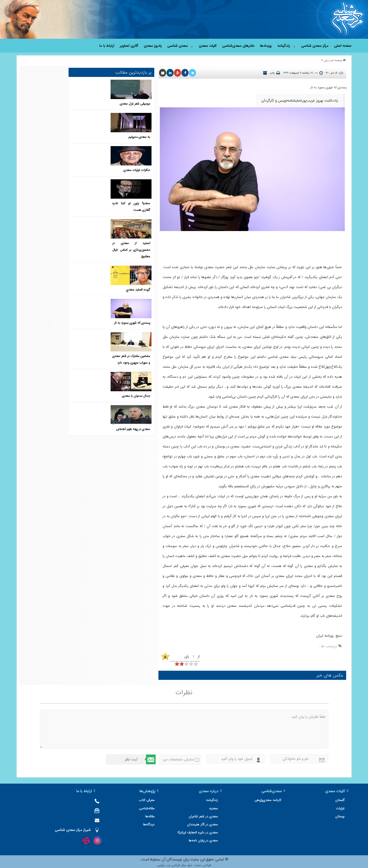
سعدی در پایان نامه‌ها (215, 839)
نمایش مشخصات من (178, 757)
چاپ (272, 73)
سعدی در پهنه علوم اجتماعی (98, 322)
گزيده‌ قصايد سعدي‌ (103, 216)
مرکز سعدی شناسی (315, 46)
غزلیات (340, 806)
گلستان (340, 798)
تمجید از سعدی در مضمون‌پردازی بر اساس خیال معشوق (98, 196)
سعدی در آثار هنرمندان (214, 822)
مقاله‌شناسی (164, 806)
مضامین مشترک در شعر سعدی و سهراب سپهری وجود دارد (98, 275)
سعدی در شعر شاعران (215, 814)
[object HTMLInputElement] (180, 662)
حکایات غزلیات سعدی (101, 136)
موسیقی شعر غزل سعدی (100, 83)
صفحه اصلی (343, 46)
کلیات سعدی (208, 46)
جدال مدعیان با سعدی (101, 295)
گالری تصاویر (129, 46)
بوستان (340, 814)
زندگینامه (284, 46)
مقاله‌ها (167, 814)
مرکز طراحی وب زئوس (172, 863)
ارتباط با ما (107, 46)
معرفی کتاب (164, 798)
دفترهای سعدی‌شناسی (238, 46)
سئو (189, 863)
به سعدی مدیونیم (104, 109)
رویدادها (266, 46)
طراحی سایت (202, 863)
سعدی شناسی (178, 46)
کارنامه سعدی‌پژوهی (273, 798)
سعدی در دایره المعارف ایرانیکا (209, 831)
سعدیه (225, 806)
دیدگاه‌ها (166, 822)
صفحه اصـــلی (333, 60)
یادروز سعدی (153, 46)
